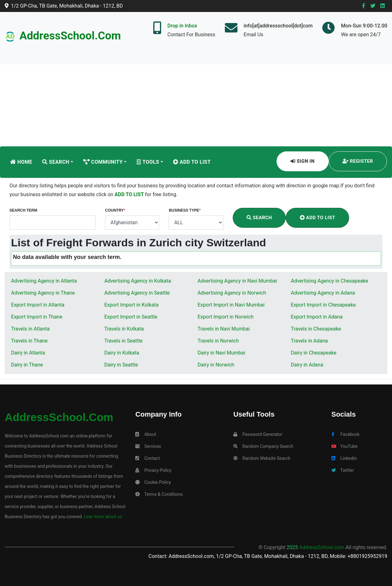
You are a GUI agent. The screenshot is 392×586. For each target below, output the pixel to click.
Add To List (192, 162)
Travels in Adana (309, 341)
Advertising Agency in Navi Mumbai (237, 281)
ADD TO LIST (130, 194)
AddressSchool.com (70, 36)
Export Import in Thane (37, 317)
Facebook (345, 434)
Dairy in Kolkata (122, 353)
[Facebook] (364, 6)
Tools (148, 162)
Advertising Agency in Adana (323, 293)
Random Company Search (263, 446)
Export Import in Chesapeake (323, 305)
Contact (147, 458)
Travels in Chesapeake (316, 329)
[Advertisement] (196, 99)
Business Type (185, 210)
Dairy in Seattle (121, 365)
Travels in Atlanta (30, 329)
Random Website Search (262, 458)
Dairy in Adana (307, 365)
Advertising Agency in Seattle (137, 293)
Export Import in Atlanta (38, 305)
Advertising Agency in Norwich (232, 293)
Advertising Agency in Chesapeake (329, 281)
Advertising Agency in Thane (43, 293)
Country (115, 210)
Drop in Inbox (182, 26)
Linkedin (344, 458)
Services (148, 446)
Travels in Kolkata (124, 329)
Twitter (343, 470)
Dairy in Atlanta (28, 353)
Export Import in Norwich (226, 317)
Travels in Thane (29, 341)
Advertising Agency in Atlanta (44, 281)
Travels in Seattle (123, 341)
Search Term (23, 210)
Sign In (302, 161)
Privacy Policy (153, 470)
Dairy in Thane (27, 365)
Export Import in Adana (317, 317)
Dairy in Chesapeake (313, 353)
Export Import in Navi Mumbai (231, 305)
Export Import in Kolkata (132, 305)
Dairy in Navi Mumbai (222, 353)
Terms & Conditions (159, 494)
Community (103, 162)
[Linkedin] (383, 6)
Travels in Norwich (218, 341)
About (146, 434)
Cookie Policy (153, 482)
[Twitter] (373, 6)
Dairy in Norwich (216, 365)
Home (21, 162)
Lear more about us (102, 517)
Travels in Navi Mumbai (224, 329)
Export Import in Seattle (131, 317)
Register (358, 161)
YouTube (345, 446)
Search (56, 162)
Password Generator (258, 434)
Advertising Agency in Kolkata (138, 281)
